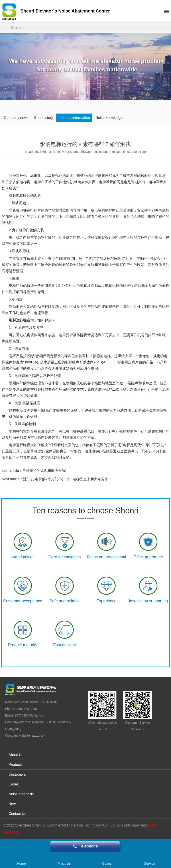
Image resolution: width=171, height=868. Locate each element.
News (13, 804)
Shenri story (44, 118)
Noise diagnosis (21, 794)
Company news (16, 118)
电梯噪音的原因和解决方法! (44, 471)
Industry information (74, 118)
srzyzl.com (39, 735)
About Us (16, 755)
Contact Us (17, 814)
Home (21, 863)
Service (150, 863)
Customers (17, 774)
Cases (13, 784)
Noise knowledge (109, 118)
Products (15, 765)
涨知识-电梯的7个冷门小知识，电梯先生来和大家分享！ (67, 479)
